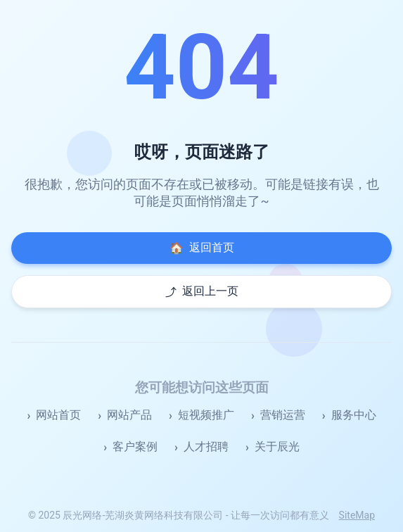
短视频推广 (206, 415)
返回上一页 (202, 292)
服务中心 (354, 415)
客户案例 (135, 446)
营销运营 (283, 415)
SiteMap (357, 515)
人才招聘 (206, 446)
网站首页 (58, 415)
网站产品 (129, 415)
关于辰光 (277, 446)
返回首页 (202, 248)
